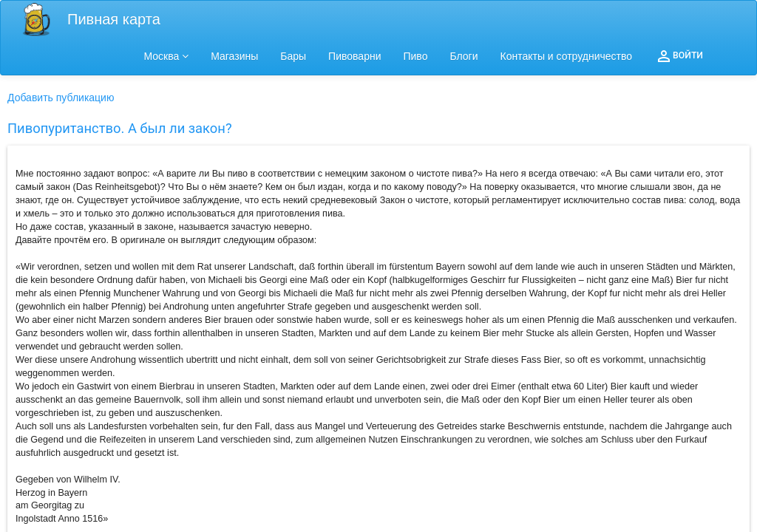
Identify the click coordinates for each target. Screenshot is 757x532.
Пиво (415, 56)
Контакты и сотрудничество (567, 56)
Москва (167, 56)
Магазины (234, 56)
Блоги (464, 56)
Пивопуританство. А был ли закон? (120, 128)
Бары (293, 56)
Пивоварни (354, 56)
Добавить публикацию (61, 98)
